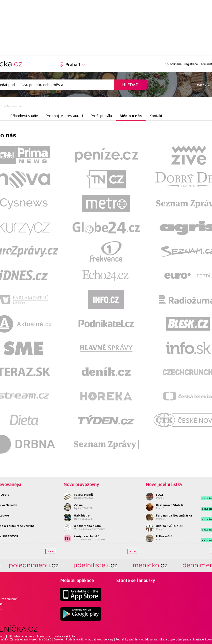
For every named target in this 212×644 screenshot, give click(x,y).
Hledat (130, 85)
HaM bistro (82, 516)
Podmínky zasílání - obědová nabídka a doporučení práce (153, 639)
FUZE (160, 495)
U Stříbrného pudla (87, 526)
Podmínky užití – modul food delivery (90, 639)
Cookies (59, 639)
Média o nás (15, 106)
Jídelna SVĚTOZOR (169, 526)
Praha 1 (73, 65)
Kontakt (156, 116)
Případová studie (24, 116)
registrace (191, 64)
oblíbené (176, 64)
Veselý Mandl (83, 495)
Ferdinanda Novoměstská (174, 516)
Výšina (78, 505)
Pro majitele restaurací (64, 116)
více (51, 551)
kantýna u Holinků (87, 536)
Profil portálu (101, 116)
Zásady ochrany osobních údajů (31, 639)
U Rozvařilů (164, 536)
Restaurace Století (169, 505)
